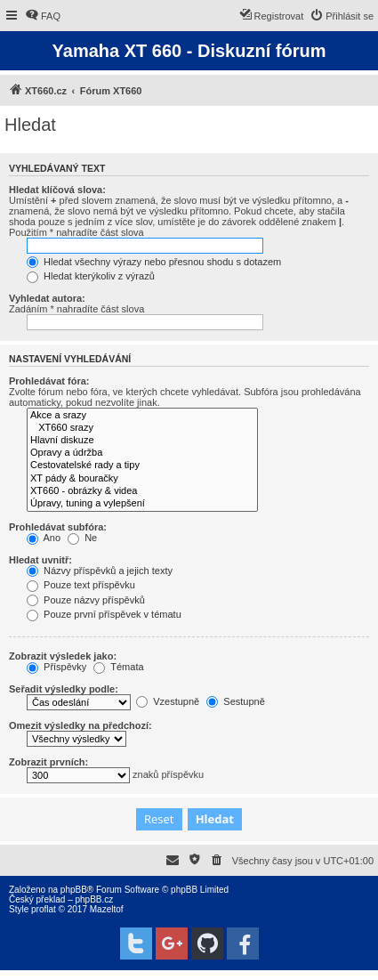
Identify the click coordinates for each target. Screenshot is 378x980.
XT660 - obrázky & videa (142, 491)
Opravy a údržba (142, 453)
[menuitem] (43, 16)
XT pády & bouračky (142, 479)
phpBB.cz (94, 899)
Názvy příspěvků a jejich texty (100, 571)
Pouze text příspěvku (81, 585)
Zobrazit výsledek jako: (63, 656)
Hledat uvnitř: (40, 560)
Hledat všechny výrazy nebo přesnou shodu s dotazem (154, 262)
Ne (82, 538)
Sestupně (236, 701)
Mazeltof (107, 909)
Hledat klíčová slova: (57, 190)
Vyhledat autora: (47, 298)
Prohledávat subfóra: (58, 527)
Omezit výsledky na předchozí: (80, 725)
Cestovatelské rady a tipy (142, 466)
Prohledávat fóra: (49, 381)
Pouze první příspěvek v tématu (104, 614)
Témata (118, 667)
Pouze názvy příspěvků (86, 600)
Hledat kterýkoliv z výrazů (91, 276)
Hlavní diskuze (142, 441)
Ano (44, 538)
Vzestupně (168, 701)
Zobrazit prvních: (48, 762)
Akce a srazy (142, 416)
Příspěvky (56, 667)
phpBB (74, 890)
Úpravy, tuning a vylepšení (142, 504)
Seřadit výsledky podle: (64, 689)
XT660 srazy (142, 428)
